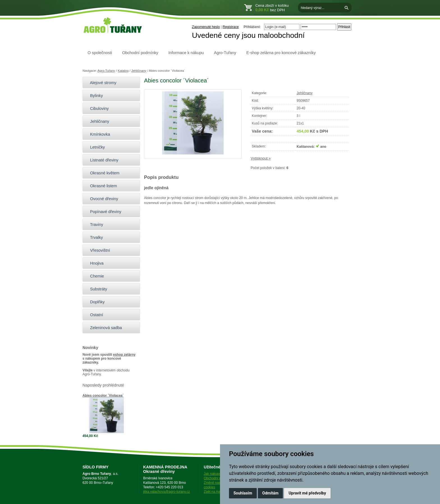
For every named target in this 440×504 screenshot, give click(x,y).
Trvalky (94, 237)
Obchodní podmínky (140, 53)
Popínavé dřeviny (103, 212)
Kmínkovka (98, 134)
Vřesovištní (98, 250)
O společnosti (100, 53)
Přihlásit (344, 27)
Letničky (95, 147)
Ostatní (94, 315)
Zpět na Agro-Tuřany (219, 492)
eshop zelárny (124, 355)
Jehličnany (139, 71)
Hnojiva (94, 263)
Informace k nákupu (186, 53)
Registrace (231, 27)
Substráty (96, 289)
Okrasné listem (101, 186)
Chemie (95, 276)
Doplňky (95, 302)
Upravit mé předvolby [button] (307, 493)
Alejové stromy (101, 83)
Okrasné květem (102, 173)
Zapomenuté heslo (206, 27)
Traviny (94, 225)
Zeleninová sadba (104, 328)
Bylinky (94, 96)
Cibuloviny (97, 108)
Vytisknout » (261, 158)
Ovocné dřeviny (102, 199)
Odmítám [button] (271, 493)
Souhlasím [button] (243, 493)
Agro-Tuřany (225, 53)
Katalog (123, 71)
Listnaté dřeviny (102, 160)
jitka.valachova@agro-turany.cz (167, 492)
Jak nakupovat (215, 474)
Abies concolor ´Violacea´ (103, 396)
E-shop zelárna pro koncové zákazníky (281, 53)
